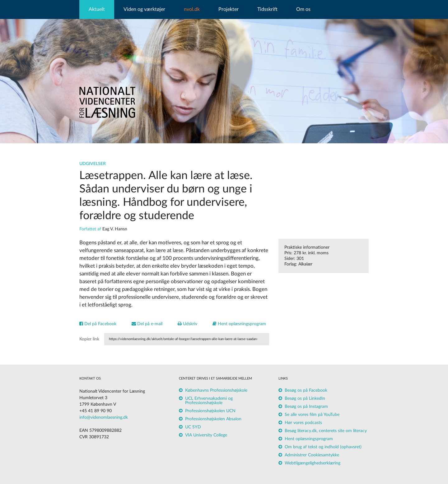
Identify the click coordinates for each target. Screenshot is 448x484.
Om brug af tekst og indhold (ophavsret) (323, 447)
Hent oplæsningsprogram (239, 324)
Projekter (229, 9)
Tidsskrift (267, 9)
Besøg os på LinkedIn (305, 399)
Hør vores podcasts (303, 423)
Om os (303, 9)
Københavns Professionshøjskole (216, 390)
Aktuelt (97, 9)
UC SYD (193, 427)
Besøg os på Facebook (306, 390)
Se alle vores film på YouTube (312, 415)
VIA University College (206, 435)
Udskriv (187, 324)
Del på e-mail (147, 324)
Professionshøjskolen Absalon (213, 419)
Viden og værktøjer (144, 9)
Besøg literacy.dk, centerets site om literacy (326, 431)
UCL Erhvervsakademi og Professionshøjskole (209, 401)
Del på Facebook (98, 324)
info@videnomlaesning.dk (104, 417)
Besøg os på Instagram (306, 407)
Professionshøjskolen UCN (210, 411)
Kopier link (89, 339)
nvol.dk (192, 9)
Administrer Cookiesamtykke (312, 455)
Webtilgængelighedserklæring (313, 463)
